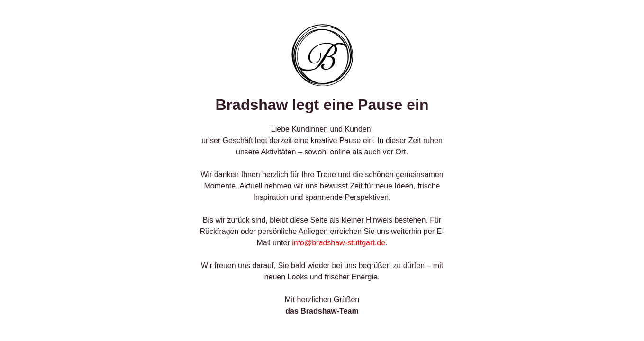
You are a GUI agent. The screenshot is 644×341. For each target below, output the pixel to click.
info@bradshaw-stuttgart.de (339, 243)
